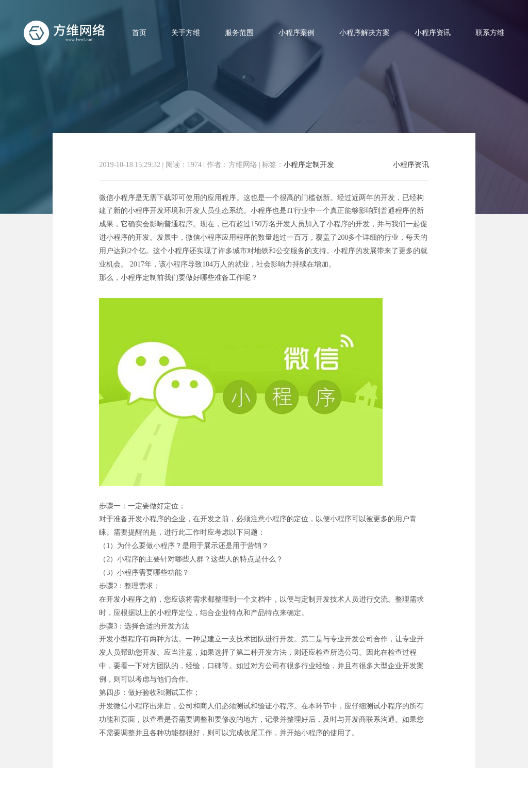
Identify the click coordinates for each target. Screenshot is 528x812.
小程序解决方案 (365, 33)
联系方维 (490, 33)
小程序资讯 (433, 33)
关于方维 (186, 33)
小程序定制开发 (309, 165)
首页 (139, 33)
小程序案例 (296, 33)
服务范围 (239, 33)
